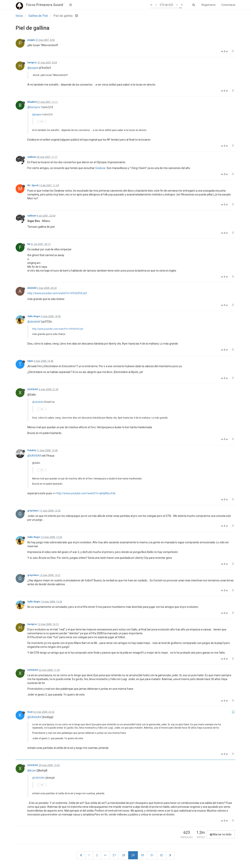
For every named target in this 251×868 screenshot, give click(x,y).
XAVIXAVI (33, 389)
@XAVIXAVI (34, 456)
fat (29, 244)
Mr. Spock (33, 185)
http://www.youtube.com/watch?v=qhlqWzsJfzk (86, 493)
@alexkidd (34, 322)
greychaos (33, 511)
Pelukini (32, 450)
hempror (32, 63)
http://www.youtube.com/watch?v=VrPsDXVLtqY (57, 293)
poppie (31, 40)
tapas (30, 361)
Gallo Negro (34, 316)
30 (142, 855)
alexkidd (32, 288)
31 (152, 855)
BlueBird (32, 102)
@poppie (33, 68)
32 (161, 855)
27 (114, 855)
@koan (32, 770)
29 (133, 855)
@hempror (34, 107)
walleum (32, 157)
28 (124, 855)
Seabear (100, 168)
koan (30, 712)
